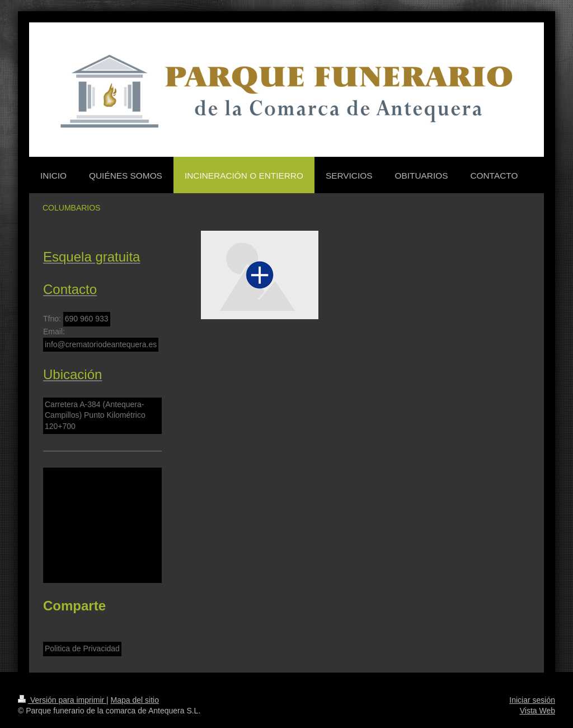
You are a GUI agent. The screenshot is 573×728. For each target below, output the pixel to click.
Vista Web (537, 711)
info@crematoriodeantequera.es (101, 344)
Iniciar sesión (532, 700)
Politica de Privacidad (82, 648)
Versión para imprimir (62, 700)
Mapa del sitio (135, 700)
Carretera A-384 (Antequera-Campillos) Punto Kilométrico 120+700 (95, 415)
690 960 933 (87, 319)
